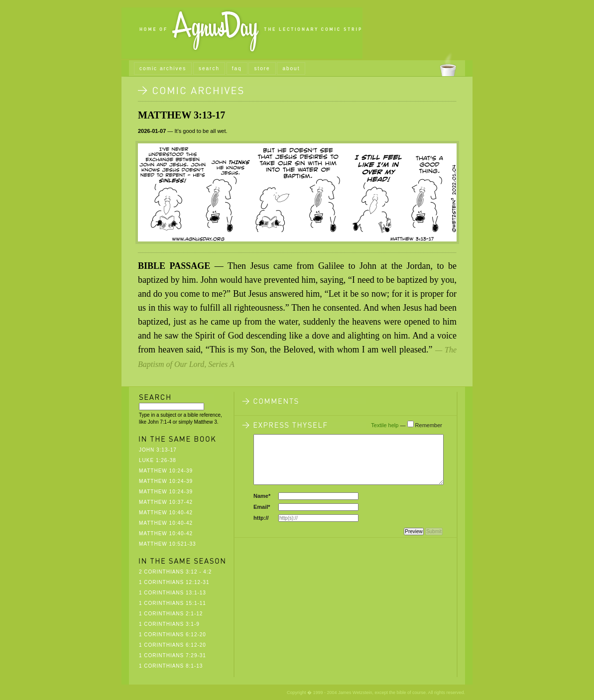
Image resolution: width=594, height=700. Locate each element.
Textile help (385, 425)
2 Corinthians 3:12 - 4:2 (175, 572)
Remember (429, 425)
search (209, 68)
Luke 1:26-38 (158, 460)
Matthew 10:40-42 (166, 513)
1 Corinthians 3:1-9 (169, 624)
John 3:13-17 (158, 450)
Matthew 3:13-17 (181, 115)
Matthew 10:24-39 (166, 471)
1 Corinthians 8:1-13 (171, 666)
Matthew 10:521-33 (168, 544)
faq (237, 68)
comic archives (163, 68)
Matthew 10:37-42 (166, 502)
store (262, 68)
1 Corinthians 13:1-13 (173, 593)
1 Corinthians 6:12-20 (173, 635)
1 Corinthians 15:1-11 (173, 603)
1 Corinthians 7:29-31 (173, 655)
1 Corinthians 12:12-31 (174, 582)
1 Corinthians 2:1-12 (171, 614)
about (291, 68)
